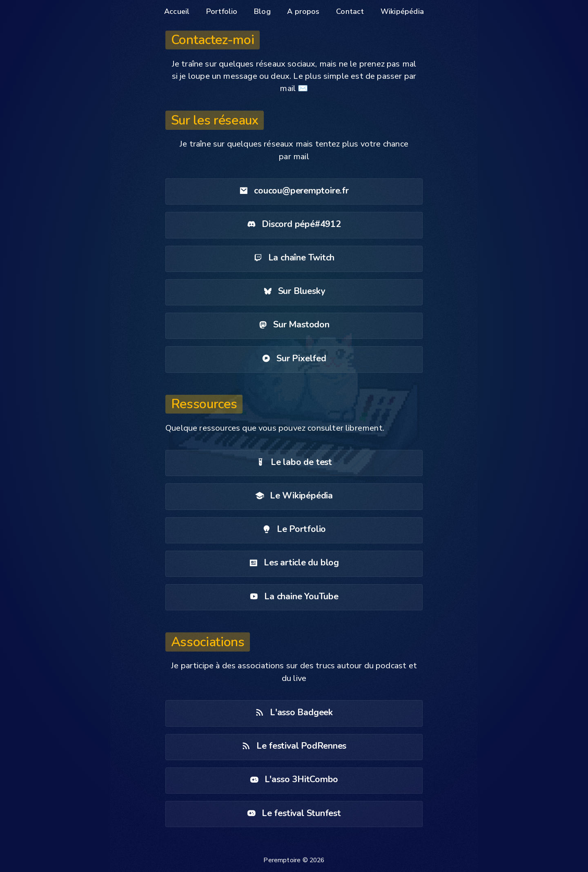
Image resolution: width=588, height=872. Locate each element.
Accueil (177, 11)
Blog (262, 11)
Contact (350, 11)
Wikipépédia (402, 11)
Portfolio (222, 11)
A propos (303, 11)
